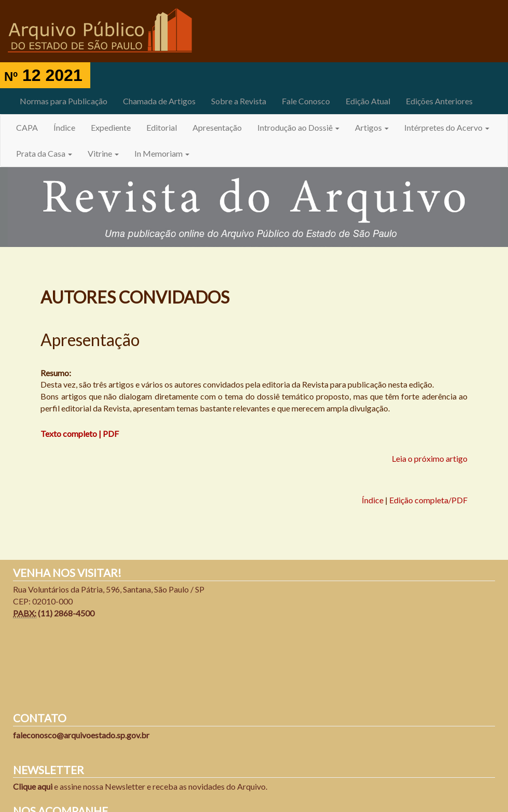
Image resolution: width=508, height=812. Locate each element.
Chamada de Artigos (159, 101)
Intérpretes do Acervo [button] (447, 127)
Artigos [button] (372, 127)
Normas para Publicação (64, 101)
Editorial (162, 127)
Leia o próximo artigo (430, 458)
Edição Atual (368, 101)
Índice (64, 127)
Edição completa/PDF (428, 500)
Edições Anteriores (439, 101)
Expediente (111, 127)
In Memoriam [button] (162, 153)
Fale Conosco (306, 101)
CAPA (27, 127)
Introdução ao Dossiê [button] (298, 127)
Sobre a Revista (239, 101)
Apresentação (217, 127)
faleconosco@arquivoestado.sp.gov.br (81, 735)
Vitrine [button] (103, 153)
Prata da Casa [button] (44, 153)
